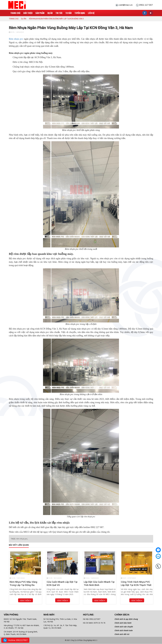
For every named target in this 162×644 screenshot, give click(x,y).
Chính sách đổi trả (122, 634)
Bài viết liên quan (19, 545)
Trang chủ (15, 13)
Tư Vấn (68, 13)
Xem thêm (26, 600)
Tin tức (59, 13)
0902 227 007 (146, 5)
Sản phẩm (40, 13)
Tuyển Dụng (80, 13)
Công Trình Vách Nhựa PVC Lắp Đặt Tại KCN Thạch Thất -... (136, 585)
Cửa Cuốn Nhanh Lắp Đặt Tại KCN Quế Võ (62, 583)
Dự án (50, 13)
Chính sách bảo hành (123, 623)
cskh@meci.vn (126, 5)
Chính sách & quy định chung (126, 619)
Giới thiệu (28, 13)
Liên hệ (91, 13)
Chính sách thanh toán (124, 630)
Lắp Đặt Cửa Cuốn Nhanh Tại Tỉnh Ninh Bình (99, 583)
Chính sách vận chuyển (124, 627)
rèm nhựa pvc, (22, 539)
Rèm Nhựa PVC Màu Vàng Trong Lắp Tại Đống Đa (23, 583)
